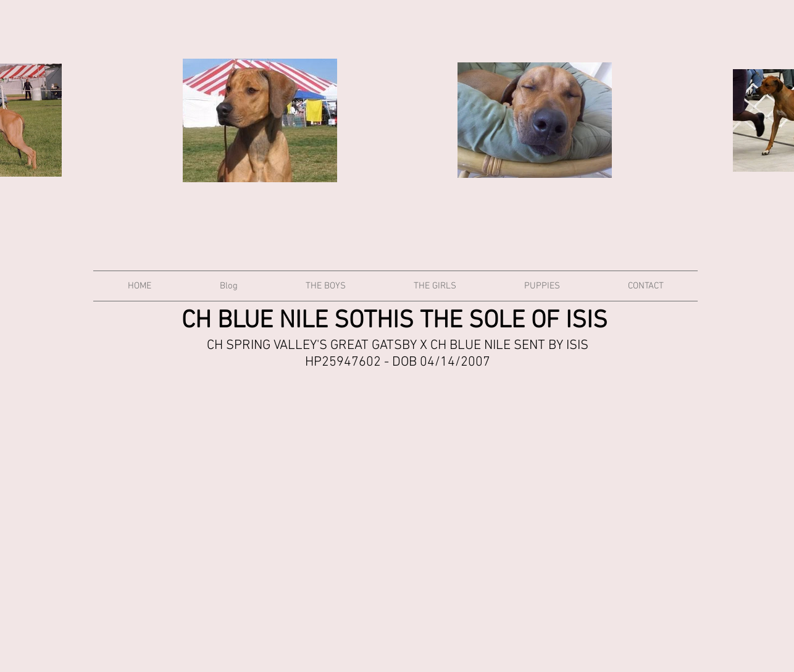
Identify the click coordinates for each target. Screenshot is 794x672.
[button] (326, 286)
